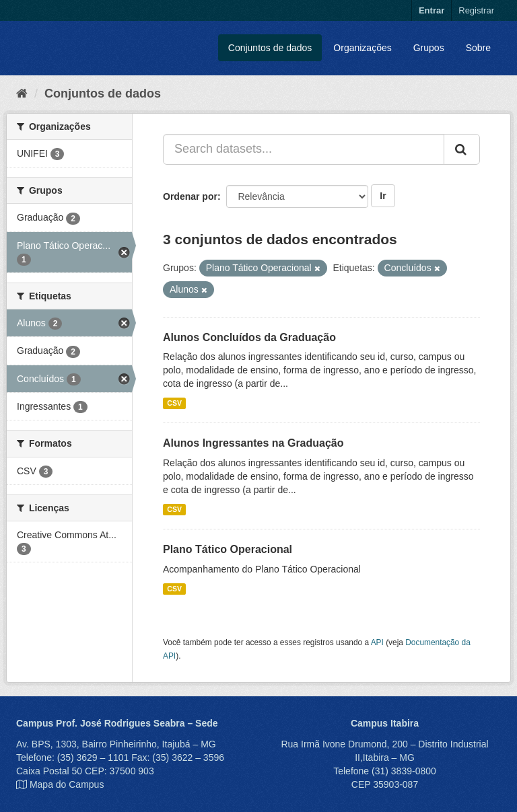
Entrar (432, 10)
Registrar (476, 10)
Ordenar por (190, 196)
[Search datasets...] (304, 149)
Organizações (362, 48)
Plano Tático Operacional (228, 549)
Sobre (478, 48)
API (377, 642)
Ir (383, 196)
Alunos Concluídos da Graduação (249, 337)
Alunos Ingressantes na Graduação (253, 443)
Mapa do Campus (67, 784)
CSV (174, 403)
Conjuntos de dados (270, 48)
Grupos (429, 48)
